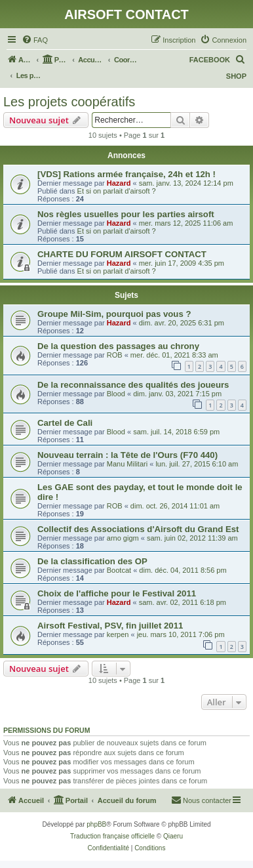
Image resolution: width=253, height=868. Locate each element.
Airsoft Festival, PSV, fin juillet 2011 (110, 626)
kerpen (118, 634)
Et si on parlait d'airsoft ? (117, 191)
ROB (115, 355)
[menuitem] (35, 40)
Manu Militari (127, 464)
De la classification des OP (92, 561)
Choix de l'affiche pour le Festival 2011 (117, 593)
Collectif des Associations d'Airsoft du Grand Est (138, 529)
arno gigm (123, 538)
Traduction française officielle (112, 836)
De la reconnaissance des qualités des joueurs (133, 385)
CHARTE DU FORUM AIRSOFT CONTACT (122, 254)
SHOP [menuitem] (236, 76)
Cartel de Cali (65, 423)
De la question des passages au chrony (118, 346)
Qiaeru (173, 836)
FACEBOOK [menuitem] (210, 60)
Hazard (119, 183)
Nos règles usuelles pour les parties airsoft (126, 214)
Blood (116, 394)
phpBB (96, 824)
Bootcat (119, 570)
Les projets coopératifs (69, 102)
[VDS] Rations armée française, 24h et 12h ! (126, 174)
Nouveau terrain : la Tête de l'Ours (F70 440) (127, 455)
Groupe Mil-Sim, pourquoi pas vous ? (114, 314)
